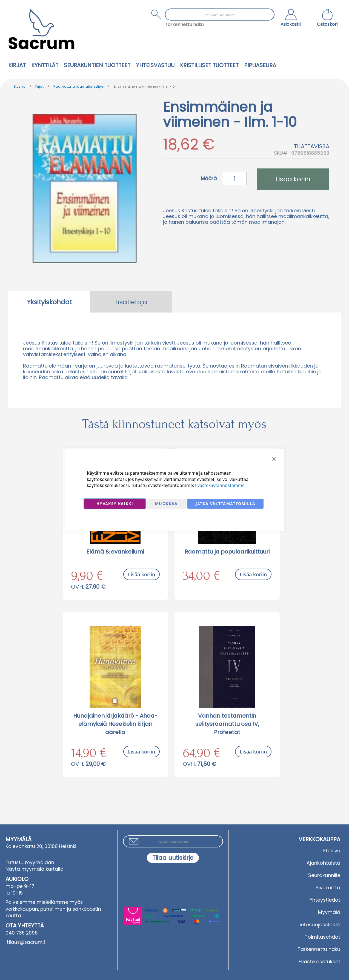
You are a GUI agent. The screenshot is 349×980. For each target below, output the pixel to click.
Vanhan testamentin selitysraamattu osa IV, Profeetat (227, 724)
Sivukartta (328, 888)
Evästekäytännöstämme (220, 485)
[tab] (49, 302)
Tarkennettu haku (184, 25)
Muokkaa (166, 504)
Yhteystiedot (325, 900)
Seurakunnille (324, 875)
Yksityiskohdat (49, 302)
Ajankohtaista (323, 863)
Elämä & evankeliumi (115, 552)
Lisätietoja (131, 302)
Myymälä (329, 912)
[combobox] (220, 15)
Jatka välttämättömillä (226, 504)
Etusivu (20, 86)
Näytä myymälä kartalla (35, 869)
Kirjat (39, 86)
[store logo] (41, 29)
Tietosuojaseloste (318, 925)
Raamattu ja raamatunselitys (79, 86)
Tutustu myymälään (30, 862)
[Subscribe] (173, 858)
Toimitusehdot (322, 937)
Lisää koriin (141, 574)
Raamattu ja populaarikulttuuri (227, 552)
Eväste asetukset (319, 962)
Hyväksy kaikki (115, 504)
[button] (291, 18)
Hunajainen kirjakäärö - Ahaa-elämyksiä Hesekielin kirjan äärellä (115, 724)
